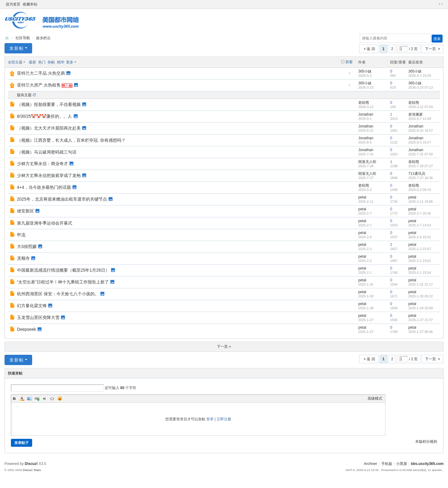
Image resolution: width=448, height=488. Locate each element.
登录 (210, 419)
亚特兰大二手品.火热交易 (41, 73)
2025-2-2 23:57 (420, 249)
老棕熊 (364, 103)
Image (29, 398)
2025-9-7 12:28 (420, 119)
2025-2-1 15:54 (420, 273)
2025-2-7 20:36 (420, 213)
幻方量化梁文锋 (32, 306)
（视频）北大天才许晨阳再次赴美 (49, 128)
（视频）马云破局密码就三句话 (47, 152)
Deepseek (27, 329)
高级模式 (375, 398)
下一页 (430, 49)
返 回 (371, 49)
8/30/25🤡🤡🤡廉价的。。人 (45, 116)
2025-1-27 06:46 (421, 332)
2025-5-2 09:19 (420, 190)
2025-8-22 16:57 (421, 130)
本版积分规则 (426, 442)
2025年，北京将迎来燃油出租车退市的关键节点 (62, 199)
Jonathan (366, 114)
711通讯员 (417, 174)
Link (37, 398)
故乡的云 (43, 38)
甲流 (21, 235)
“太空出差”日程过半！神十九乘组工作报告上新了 (63, 282)
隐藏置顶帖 (349, 75)
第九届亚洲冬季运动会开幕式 (45, 223)
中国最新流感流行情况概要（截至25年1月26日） (63, 270)
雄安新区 (25, 211)
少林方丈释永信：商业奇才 (42, 164)
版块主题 (24, 95)
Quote (45, 398)
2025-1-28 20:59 (421, 308)
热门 (42, 62)
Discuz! (31, 464)
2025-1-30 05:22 (421, 296)
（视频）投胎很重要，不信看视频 (49, 104)
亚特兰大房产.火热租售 (39, 85)
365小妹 (365, 71)
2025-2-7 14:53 (420, 225)
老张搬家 (416, 114)
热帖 (51, 62)
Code (52, 398)
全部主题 (15, 62)
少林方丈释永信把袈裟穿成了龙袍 (49, 175)
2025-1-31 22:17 (421, 284)
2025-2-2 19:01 (420, 261)
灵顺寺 (23, 258)
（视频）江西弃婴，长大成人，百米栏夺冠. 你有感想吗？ (71, 140)
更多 (70, 62)
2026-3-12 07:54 (421, 107)
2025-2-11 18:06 (421, 202)
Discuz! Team (32, 470)
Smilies (60, 398)
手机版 (387, 464)
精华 (61, 62)
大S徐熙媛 (27, 246)
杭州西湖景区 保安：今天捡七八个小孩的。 (58, 294)
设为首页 (13, 4)
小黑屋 (402, 464)
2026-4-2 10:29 (420, 76)
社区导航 (23, 38)
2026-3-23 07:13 (421, 87)
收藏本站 (30, 4)
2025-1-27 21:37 (421, 320)
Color (22, 398)
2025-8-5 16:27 (420, 142)
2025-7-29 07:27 (421, 166)
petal (362, 197)
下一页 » (224, 347)
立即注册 (224, 419)
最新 (32, 62)
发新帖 (17, 48)
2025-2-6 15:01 (420, 237)
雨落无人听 (367, 162)
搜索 (437, 39)
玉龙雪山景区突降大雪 (38, 317)
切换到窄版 (441, 4)
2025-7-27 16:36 (421, 178)
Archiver (370, 464)
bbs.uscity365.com (7, 38)
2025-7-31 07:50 (421, 154)
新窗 (349, 62)
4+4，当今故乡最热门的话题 (44, 187)
